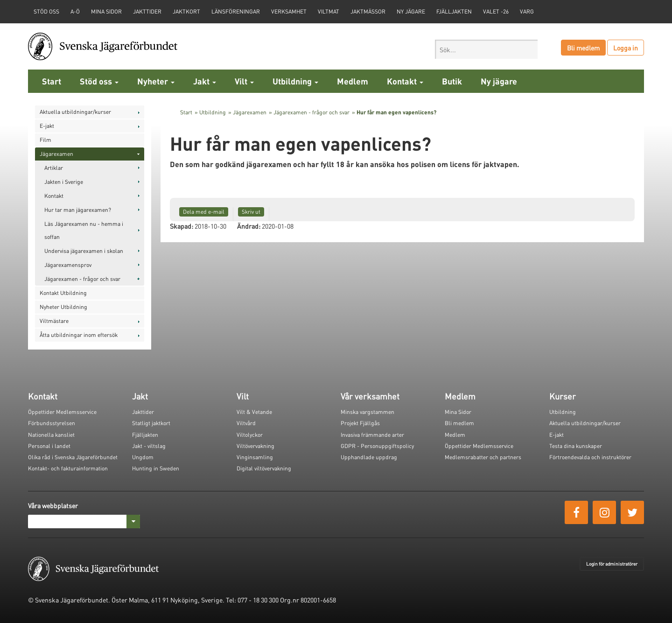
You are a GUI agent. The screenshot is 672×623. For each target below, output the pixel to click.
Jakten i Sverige (64, 182)
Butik (452, 81)
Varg (527, 11)
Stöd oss (99, 81)
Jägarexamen (56, 154)
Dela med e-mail (204, 212)
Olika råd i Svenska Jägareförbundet (73, 457)
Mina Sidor (458, 412)
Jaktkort (186, 11)
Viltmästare (54, 321)
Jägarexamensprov (68, 265)
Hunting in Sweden (156, 468)
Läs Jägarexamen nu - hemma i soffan (84, 230)
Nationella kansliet (51, 435)
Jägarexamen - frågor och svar (82, 279)
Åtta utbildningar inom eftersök (79, 335)
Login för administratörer (612, 564)
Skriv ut (251, 212)
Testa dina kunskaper (576, 446)
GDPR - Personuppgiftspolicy (377, 446)
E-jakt (47, 126)
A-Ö (75, 11)
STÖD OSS (46, 11)
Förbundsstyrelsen (52, 423)
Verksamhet (289, 11)
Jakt (205, 81)
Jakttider (147, 11)
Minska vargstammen (367, 412)
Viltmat (329, 11)
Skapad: (182, 226)
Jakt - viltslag (149, 446)
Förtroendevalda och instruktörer (590, 457)
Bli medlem (583, 48)
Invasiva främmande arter (372, 435)
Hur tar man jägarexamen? (78, 210)
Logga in (626, 48)
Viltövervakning (255, 446)
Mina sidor (106, 11)
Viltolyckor (250, 435)
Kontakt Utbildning (63, 293)
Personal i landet (49, 446)
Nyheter (156, 81)
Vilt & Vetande (254, 412)
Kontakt (405, 81)
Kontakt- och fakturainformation (68, 468)
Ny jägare (411, 11)
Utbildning (295, 81)
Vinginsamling (255, 457)
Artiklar (54, 168)
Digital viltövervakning (264, 468)
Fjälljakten (454, 11)
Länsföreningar (236, 11)
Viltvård (246, 423)
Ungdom (143, 457)
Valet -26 (496, 11)
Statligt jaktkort (151, 423)
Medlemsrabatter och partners (483, 457)
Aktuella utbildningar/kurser (75, 112)
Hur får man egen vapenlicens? (396, 112)
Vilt (244, 81)
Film (45, 140)
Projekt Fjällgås (360, 423)
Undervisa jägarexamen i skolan (84, 251)
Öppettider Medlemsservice (62, 412)
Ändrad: (249, 226)
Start (52, 81)
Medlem (353, 81)
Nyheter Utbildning (63, 307)
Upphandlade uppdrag (369, 457)
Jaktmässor (368, 11)
